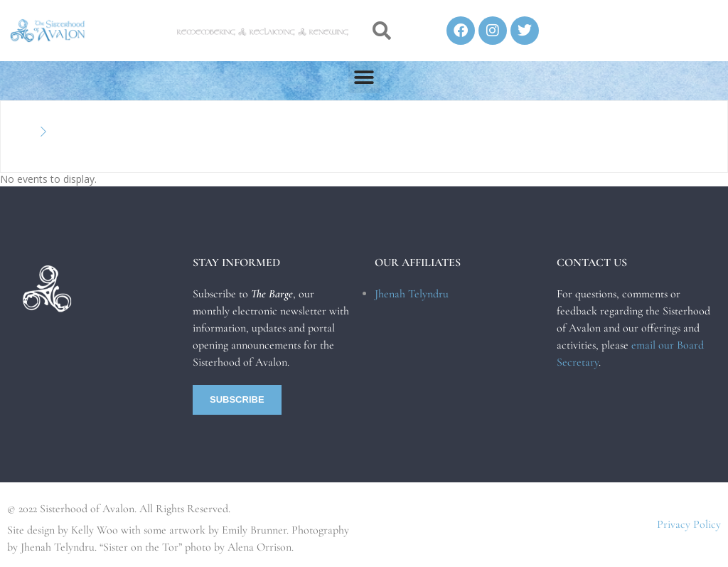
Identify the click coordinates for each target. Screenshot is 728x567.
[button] (381, 31)
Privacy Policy (689, 524)
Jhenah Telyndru (412, 294)
